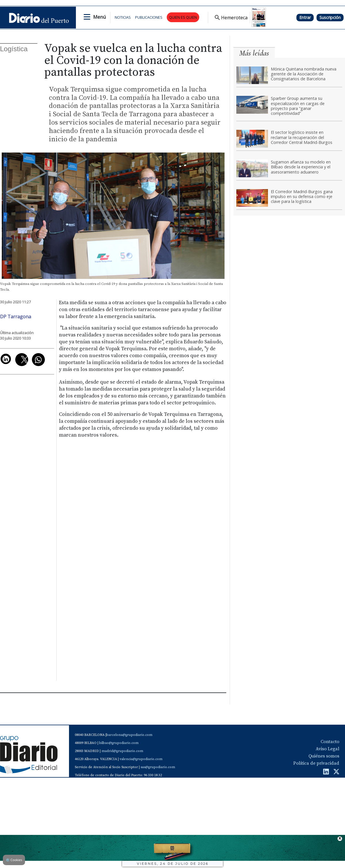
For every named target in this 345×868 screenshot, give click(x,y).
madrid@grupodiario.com (122, 751)
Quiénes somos (324, 756)
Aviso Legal (327, 749)
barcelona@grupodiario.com (129, 735)
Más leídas (254, 53)
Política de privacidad (316, 763)
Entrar (305, 17)
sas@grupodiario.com (158, 767)
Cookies (14, 860)
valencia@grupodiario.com (141, 759)
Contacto (330, 742)
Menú (99, 17)
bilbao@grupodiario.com (119, 743)
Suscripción (330, 17)
